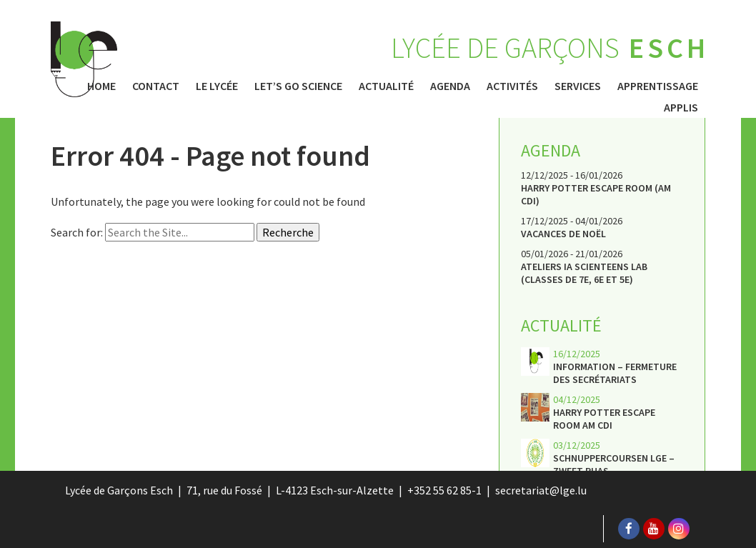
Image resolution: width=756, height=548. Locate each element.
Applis (681, 107)
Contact (156, 86)
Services (578, 86)
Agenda (450, 86)
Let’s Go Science (298, 86)
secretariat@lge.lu (541, 490)
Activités (512, 86)
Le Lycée (217, 86)
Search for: (77, 232)
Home (101, 86)
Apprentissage (658, 86)
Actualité (386, 86)
